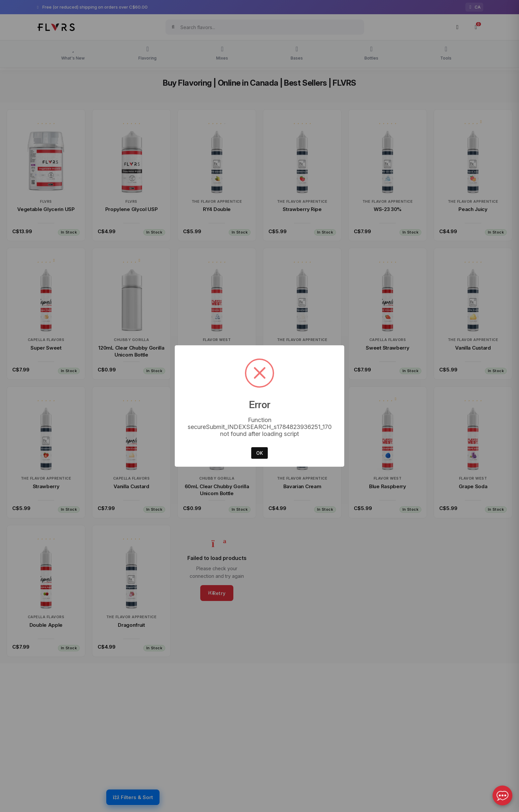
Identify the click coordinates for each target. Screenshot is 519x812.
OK (259, 453)
